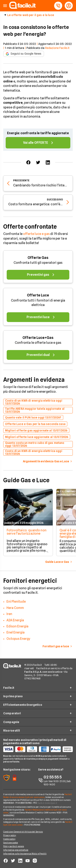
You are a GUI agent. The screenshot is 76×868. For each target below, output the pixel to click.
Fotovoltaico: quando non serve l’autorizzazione (27, 532)
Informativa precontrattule (16, 850)
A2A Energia (15, 620)
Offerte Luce (38, 295)
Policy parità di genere (14, 846)
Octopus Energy (18, 639)
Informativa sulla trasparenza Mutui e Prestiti (25, 854)
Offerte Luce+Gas (38, 338)
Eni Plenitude (16, 602)
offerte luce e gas (36, 234)
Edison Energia (17, 626)
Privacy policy (10, 835)
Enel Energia (16, 632)
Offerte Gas (38, 258)
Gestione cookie (11, 843)
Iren (9, 614)
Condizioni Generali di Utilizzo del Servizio (23, 832)
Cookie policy (9, 839)
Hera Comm (15, 608)
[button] (5, 6)
